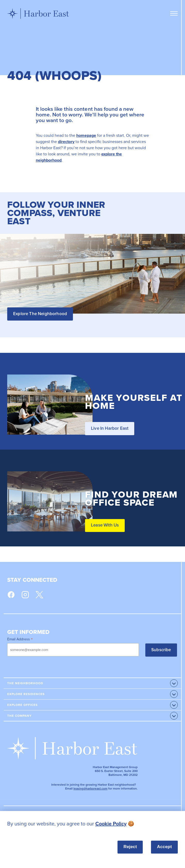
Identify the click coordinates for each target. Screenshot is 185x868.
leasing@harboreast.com (90, 789)
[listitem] (92, 824)
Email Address (20, 639)
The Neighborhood (25, 683)
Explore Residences (26, 694)
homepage (86, 135)
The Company (19, 716)
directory (66, 142)
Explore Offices (22, 705)
